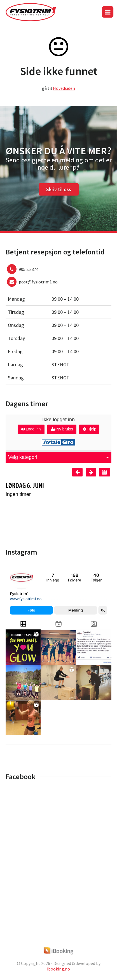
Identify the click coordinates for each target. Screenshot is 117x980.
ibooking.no (59, 969)
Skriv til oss (59, 189)
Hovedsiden (64, 88)
